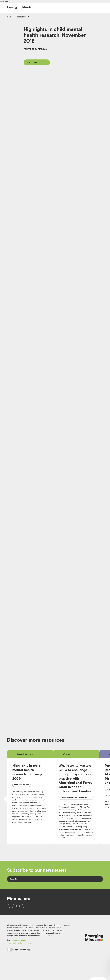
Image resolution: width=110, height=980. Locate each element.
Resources (21, 17)
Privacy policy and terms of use (19, 960)
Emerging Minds (19, 957)
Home (10, 17)
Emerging (20, 7)
